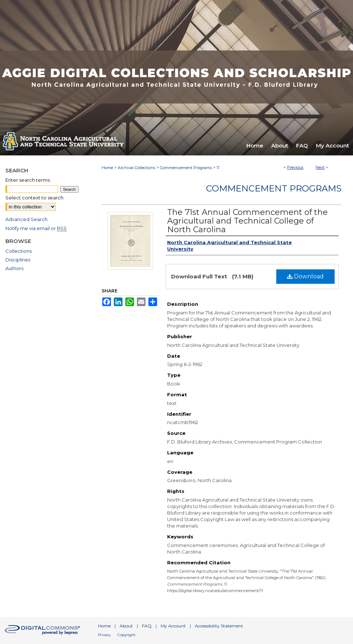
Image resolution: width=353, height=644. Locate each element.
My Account (173, 626)
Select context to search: (35, 198)
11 (218, 168)
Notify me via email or (36, 228)
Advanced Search (26, 219)
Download (305, 276)
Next (320, 167)
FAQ (147, 626)
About (126, 626)
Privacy (104, 635)
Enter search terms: (28, 180)
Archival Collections (137, 168)
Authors (14, 268)
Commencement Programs (186, 168)
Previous (295, 167)
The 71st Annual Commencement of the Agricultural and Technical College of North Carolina (247, 221)
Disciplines (18, 260)
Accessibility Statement (219, 626)
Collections (19, 251)
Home (107, 168)
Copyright (126, 635)
